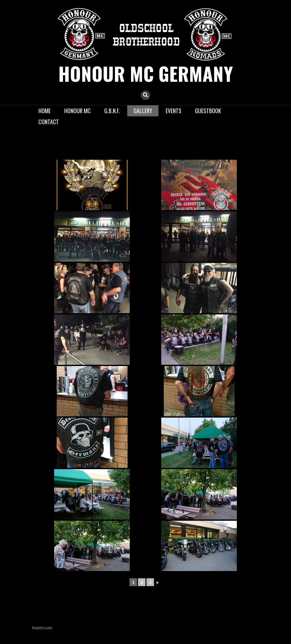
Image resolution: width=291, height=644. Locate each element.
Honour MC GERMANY (146, 73)
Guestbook (208, 110)
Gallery (143, 110)
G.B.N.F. (112, 110)
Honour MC (77, 110)
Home (45, 110)
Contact (49, 122)
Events (174, 110)
